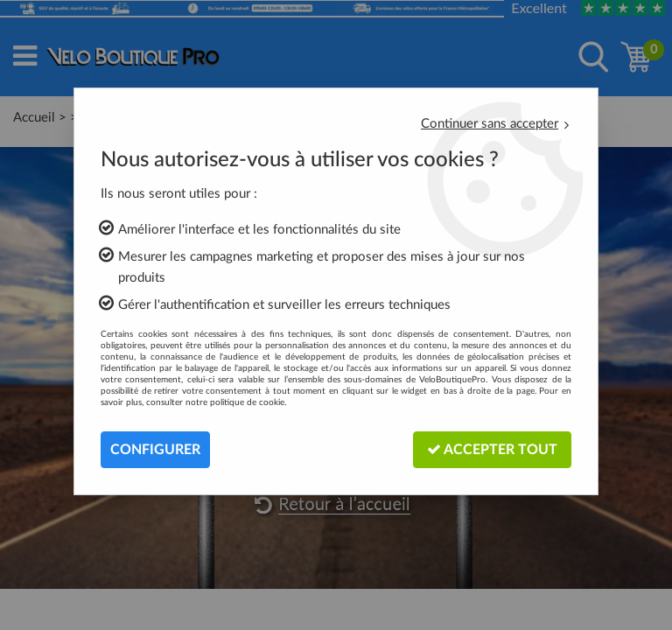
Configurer (155, 450)
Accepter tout (492, 449)
